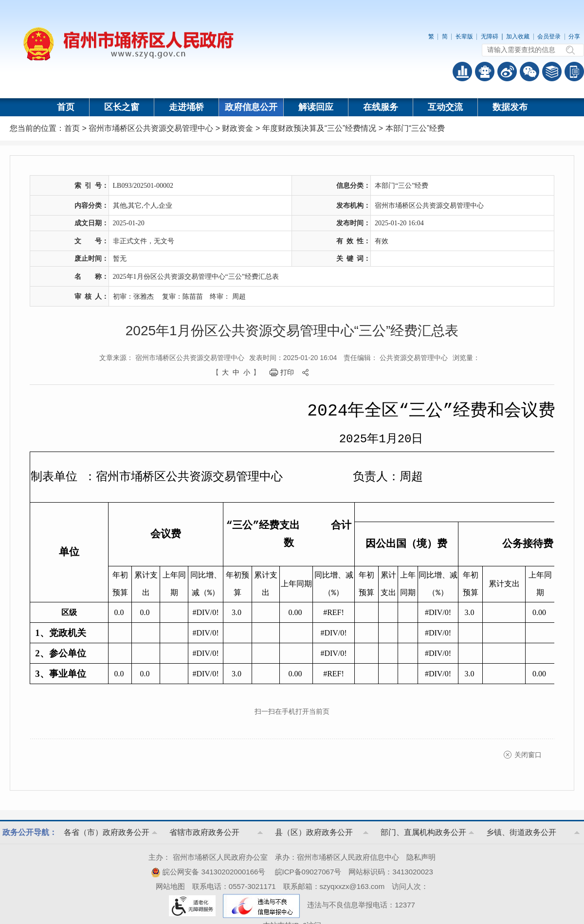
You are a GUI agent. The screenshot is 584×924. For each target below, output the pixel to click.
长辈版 (464, 36)
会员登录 (549, 36)
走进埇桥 (186, 107)
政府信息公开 (251, 107)
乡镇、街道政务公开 (521, 832)
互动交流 (445, 107)
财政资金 (237, 128)
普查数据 (462, 72)
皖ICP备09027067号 (308, 872)
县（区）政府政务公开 (314, 832)
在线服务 (381, 107)
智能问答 (485, 72)
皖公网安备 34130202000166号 (208, 872)
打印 (287, 372)
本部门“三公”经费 (415, 128)
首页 (66, 107)
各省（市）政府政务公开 (107, 832)
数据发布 (510, 107)
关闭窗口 (528, 755)
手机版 (574, 72)
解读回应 (316, 107)
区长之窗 (122, 107)
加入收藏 (518, 36)
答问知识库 (552, 72)
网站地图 (170, 886)
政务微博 (507, 72)
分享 (574, 36)
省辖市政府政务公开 (204, 832)
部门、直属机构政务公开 (423, 832)
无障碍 (490, 36)
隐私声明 (421, 857)
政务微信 (529, 72)
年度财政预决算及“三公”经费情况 (319, 128)
